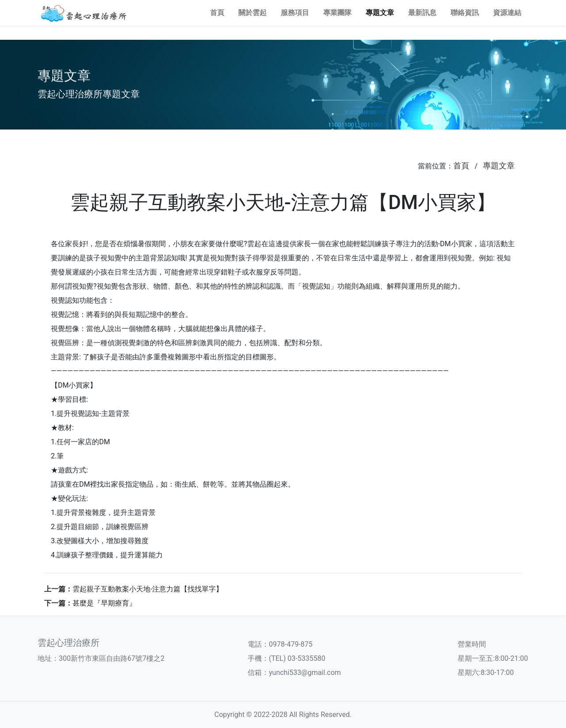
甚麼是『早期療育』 (104, 603)
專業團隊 (337, 13)
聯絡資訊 (465, 13)
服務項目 (295, 13)
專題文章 (380, 13)
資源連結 (507, 13)
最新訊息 (422, 13)
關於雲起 (252, 13)
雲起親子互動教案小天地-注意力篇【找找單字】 (148, 589)
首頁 (217, 13)
